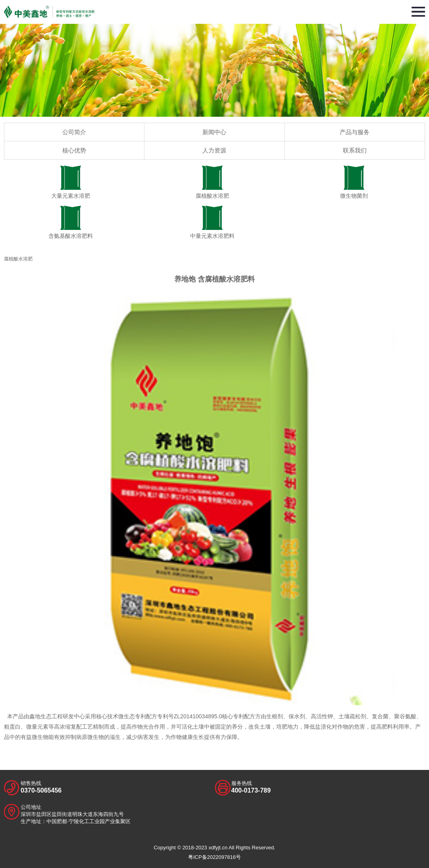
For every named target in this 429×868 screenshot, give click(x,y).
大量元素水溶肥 (71, 182)
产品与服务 (355, 132)
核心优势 (74, 150)
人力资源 (214, 150)
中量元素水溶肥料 (213, 222)
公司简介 (74, 132)
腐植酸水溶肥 (213, 182)
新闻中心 (214, 132)
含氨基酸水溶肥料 (71, 222)
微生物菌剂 (354, 182)
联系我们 (355, 150)
